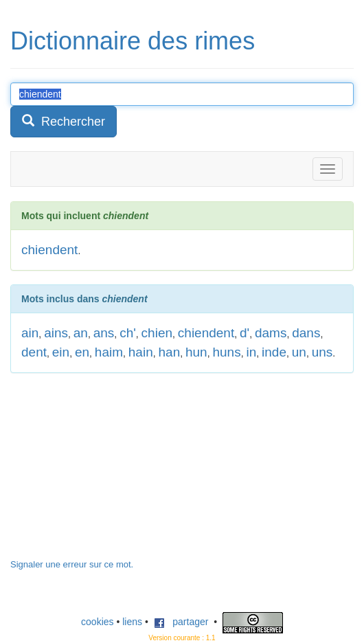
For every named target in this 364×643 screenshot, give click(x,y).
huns (226, 352)
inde (274, 352)
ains (56, 333)
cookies (97, 622)
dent (34, 352)
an (81, 333)
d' (244, 333)
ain (30, 333)
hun (196, 352)
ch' (128, 333)
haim (109, 352)
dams (271, 333)
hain (141, 352)
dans (306, 333)
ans (104, 333)
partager (181, 622)
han (170, 352)
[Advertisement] (113, 473)
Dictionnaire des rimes (133, 41)
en (82, 352)
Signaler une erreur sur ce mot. (72, 564)
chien (157, 333)
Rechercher (64, 121)
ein (61, 352)
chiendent (49, 250)
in (251, 352)
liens (132, 622)
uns (322, 352)
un (299, 352)
